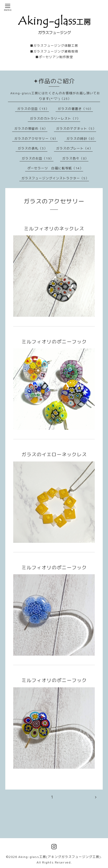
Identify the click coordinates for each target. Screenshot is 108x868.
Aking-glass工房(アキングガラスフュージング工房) (60, 857)
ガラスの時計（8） (81, 139)
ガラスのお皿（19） (38, 158)
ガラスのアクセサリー (54, 201)
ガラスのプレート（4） (74, 148)
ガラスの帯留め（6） (31, 129)
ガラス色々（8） (75, 158)
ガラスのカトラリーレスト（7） (55, 118)
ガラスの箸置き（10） (75, 109)
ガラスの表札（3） (33, 148)
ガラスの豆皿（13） (33, 109)
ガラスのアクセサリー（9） (36, 139)
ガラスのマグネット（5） (76, 129)
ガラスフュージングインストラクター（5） (55, 178)
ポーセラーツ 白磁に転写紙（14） (55, 168)
